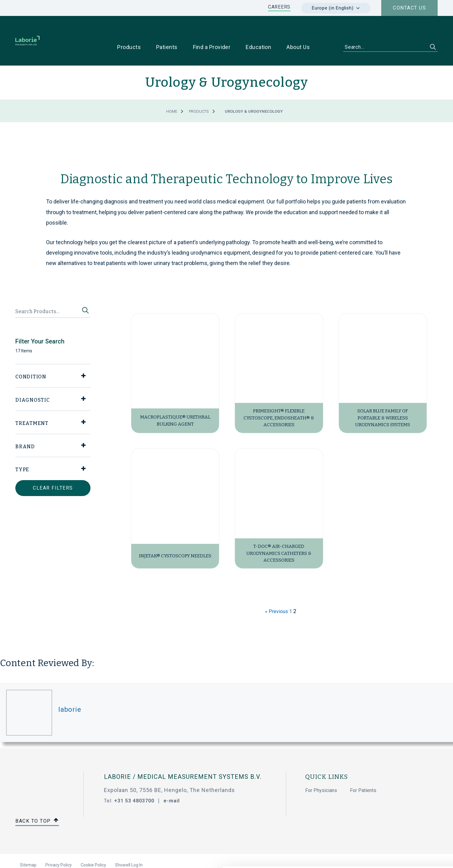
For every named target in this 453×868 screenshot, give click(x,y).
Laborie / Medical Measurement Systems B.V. (183, 757)
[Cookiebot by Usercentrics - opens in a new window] (40, 856)
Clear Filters (53, 469)
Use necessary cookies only (402, 808)
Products (199, 92)
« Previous (276, 592)
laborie (70, 690)
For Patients (363, 771)
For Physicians (321, 771)
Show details (325, 856)
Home (172, 92)
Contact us (409, 8)
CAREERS (279, 7)
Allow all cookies (402, 788)
